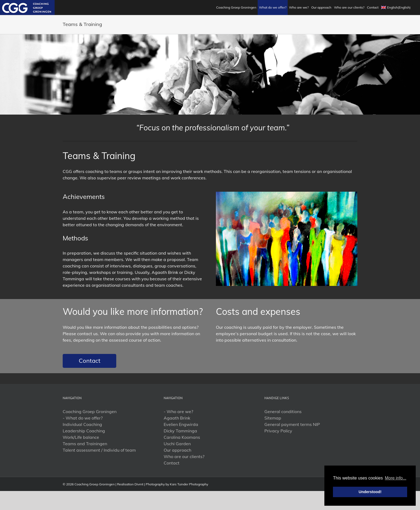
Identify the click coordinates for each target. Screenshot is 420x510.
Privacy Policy (278, 431)
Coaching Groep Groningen (90, 411)
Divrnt (139, 484)
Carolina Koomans (182, 437)
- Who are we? (178, 411)
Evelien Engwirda (181, 424)
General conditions (283, 411)
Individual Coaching (82, 424)
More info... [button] (396, 478)
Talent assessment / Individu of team (99, 450)
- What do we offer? (83, 418)
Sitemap (273, 418)
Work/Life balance (81, 437)
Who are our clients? (184, 456)
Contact (90, 361)
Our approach (177, 450)
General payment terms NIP (292, 424)
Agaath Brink (177, 418)
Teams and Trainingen (85, 444)
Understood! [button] (370, 492)
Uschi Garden (177, 444)
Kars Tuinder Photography (189, 484)
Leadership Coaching (84, 431)
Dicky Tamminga (180, 431)
